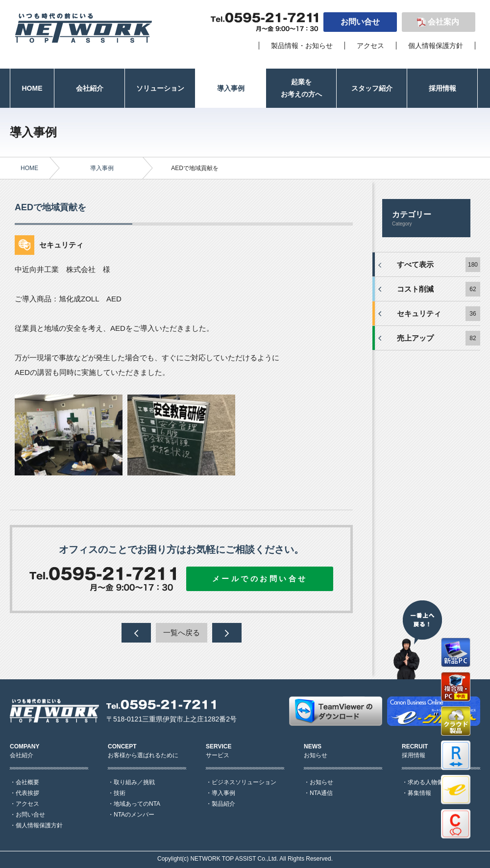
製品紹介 (223, 804)
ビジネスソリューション (244, 782)
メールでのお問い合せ (260, 579)
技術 (120, 793)
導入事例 (102, 168)
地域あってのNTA (137, 804)
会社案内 (443, 22)
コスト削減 (415, 289)
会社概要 (27, 782)
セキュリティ (419, 313)
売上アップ (415, 338)
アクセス (370, 46)
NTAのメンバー (134, 815)
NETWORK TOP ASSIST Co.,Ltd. (234, 859)
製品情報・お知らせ (302, 46)
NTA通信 (321, 793)
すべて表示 (415, 264)
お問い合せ (360, 22)
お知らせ (321, 782)
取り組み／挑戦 (134, 782)
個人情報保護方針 (436, 46)
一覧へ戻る (182, 632)
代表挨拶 (27, 793)
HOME (29, 168)
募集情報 (419, 793)
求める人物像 (425, 782)
